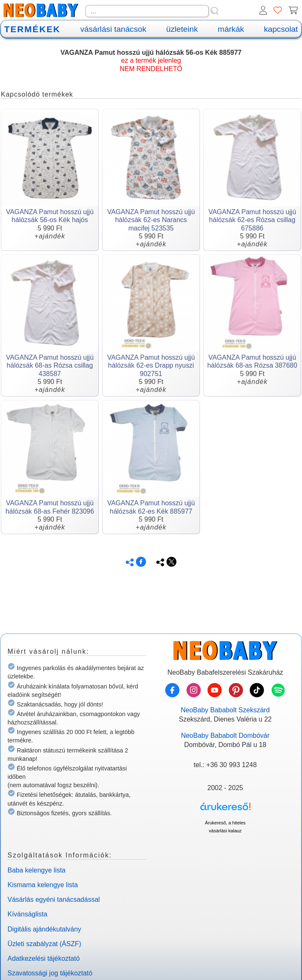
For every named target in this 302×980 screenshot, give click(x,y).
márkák (231, 29)
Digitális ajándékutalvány (44, 929)
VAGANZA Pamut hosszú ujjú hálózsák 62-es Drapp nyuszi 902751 (151, 365)
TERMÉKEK (32, 29)
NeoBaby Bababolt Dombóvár (225, 736)
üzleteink (182, 29)
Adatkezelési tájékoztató (44, 958)
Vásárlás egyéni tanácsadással (54, 899)
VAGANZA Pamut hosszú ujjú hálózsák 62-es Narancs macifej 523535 (151, 220)
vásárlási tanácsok (113, 29)
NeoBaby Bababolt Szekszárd (225, 710)
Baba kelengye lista (37, 870)
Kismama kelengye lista (43, 885)
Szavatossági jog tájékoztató (50, 973)
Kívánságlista (27, 914)
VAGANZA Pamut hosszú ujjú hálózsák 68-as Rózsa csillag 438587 (50, 365)
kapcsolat (281, 29)
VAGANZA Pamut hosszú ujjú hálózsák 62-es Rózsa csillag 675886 (252, 220)
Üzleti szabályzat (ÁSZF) (44, 944)
